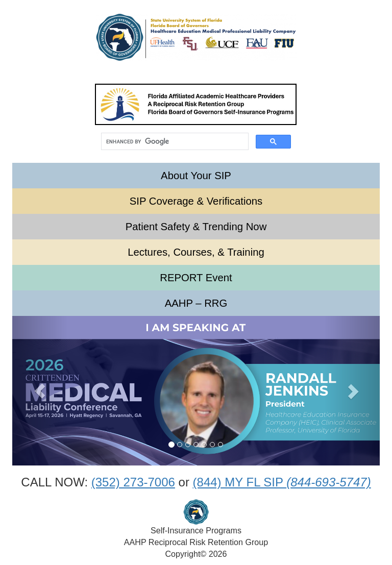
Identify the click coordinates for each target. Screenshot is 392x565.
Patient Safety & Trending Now (196, 227)
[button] (40, 391)
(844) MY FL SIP (282, 482)
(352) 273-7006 (133, 482)
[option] (196, 391)
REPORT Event (196, 278)
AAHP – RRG (196, 303)
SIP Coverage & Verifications (196, 201)
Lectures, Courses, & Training (196, 252)
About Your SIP (196, 176)
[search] (174, 142)
